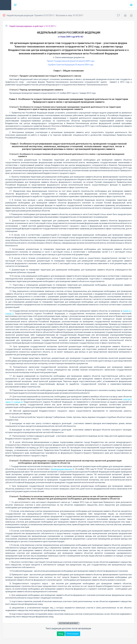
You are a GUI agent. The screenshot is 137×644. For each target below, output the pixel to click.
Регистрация (73, 634)
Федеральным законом (61, 469)
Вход (61, 634)
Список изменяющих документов (69, 57)
